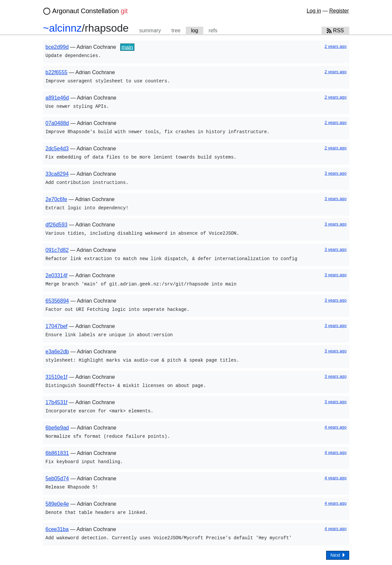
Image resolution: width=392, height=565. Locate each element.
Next (338, 555)
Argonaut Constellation (90, 11)
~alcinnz (62, 28)
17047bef (56, 326)
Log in (314, 11)
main (127, 47)
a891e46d (57, 98)
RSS (335, 30)
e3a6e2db (57, 352)
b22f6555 (56, 72)
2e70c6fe (56, 199)
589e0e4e (57, 504)
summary (150, 30)
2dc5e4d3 (57, 149)
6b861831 (57, 453)
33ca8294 (57, 174)
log (195, 30)
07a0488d (57, 123)
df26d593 (56, 225)
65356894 (57, 301)
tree (176, 30)
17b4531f (56, 402)
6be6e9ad (57, 428)
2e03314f (56, 275)
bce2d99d (57, 47)
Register (339, 11)
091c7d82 (57, 250)
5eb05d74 (57, 478)
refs (213, 30)
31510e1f (56, 377)
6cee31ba (57, 529)
